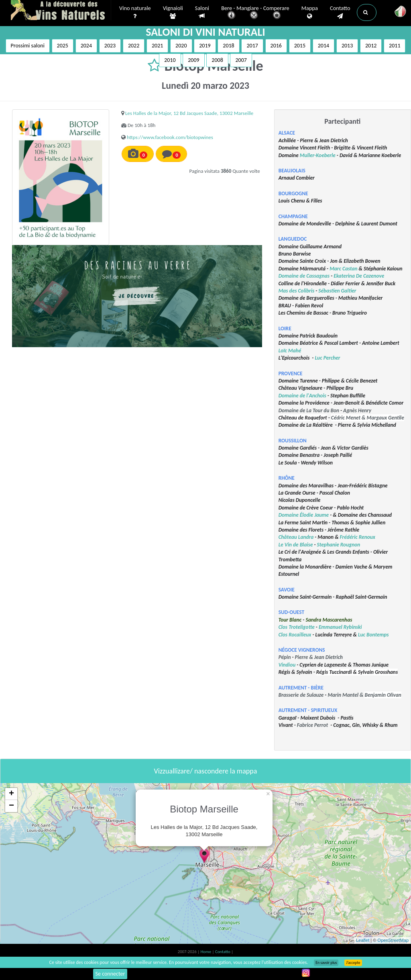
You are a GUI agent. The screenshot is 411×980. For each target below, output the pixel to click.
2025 (63, 46)
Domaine (289, 515)
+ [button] (11, 794)
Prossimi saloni (28, 46)
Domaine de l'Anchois (302, 396)
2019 (205, 46)
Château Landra (296, 537)
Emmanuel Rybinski (340, 627)
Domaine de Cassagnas (304, 276)
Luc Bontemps (373, 635)
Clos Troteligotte (297, 627)
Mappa (310, 12)
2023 (110, 46)
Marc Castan (343, 269)
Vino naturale (135, 12)
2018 (228, 46)
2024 (86, 46)
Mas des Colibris (297, 291)
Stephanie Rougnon (339, 545)
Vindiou (287, 665)
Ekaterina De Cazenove (359, 276)
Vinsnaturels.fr (61, 11)
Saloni (202, 12)
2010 (170, 60)
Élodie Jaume (314, 515)
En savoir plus (326, 963)
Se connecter (110, 974)
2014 (324, 46)
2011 (395, 46)
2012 (371, 46)
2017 (252, 46)
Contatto (340, 12)
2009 (193, 60)
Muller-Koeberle (318, 155)
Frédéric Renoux (358, 537)
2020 (181, 46)
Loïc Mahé (290, 351)
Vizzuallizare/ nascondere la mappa (206, 771)
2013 (347, 46)
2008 (217, 60)
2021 (157, 46)
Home (207, 952)
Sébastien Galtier (337, 291)
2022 (134, 46)
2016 (276, 46)
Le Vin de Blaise (296, 545)
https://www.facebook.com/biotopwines (170, 137)
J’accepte (353, 963)
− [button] (11, 806)
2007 (241, 60)
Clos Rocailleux (295, 635)
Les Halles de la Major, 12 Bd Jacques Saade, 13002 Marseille (189, 113)
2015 (300, 46)
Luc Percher (327, 358)
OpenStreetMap (393, 940)
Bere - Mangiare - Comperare (255, 13)
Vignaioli (173, 12)
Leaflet (363, 940)
